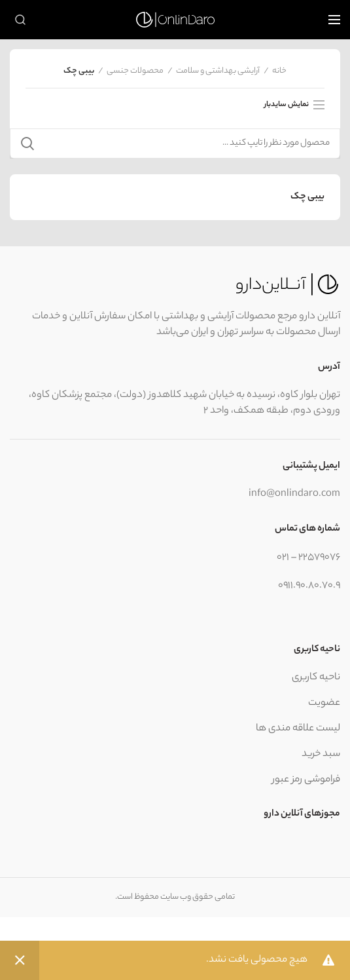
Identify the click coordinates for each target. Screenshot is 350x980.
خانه (279, 71)
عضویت (324, 703)
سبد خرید (321, 754)
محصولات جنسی (135, 71)
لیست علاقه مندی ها (298, 729)
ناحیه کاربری (316, 678)
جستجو (27, 143)
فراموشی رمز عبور (306, 780)
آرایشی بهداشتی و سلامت (218, 71)
